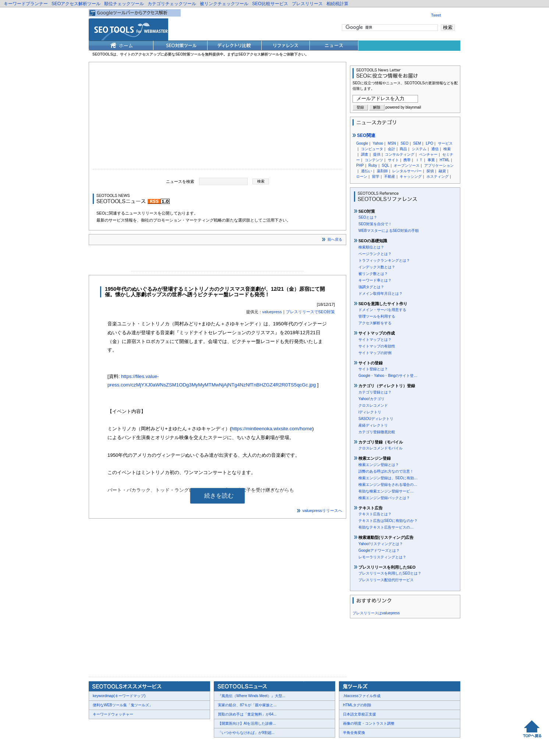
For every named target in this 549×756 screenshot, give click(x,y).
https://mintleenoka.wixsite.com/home (272, 429)
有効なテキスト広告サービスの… (386, 527)
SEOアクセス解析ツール (76, 4)
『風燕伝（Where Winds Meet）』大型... (252, 696)
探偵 (430, 171)
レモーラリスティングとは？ (382, 557)
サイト (393, 160)
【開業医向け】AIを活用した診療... (247, 723)
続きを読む (219, 496)
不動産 (390, 176)
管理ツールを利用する (377, 316)
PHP (360, 165)
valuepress (272, 312)
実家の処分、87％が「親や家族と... (247, 705)
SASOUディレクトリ (376, 419)
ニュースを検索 (180, 181)
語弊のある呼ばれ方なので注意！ (386, 471)
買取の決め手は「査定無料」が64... (247, 714)
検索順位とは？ (371, 247)
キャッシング (411, 176)
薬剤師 (382, 171)
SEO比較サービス (270, 4)
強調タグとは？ (371, 287)
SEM (417, 143)
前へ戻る (335, 239)
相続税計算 (337, 4)
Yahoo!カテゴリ (371, 399)
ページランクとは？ (375, 254)
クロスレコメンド (373, 405)
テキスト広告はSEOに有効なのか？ (388, 521)
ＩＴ (419, 160)
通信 (435, 149)
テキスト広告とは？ (375, 514)
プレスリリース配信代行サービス (386, 580)
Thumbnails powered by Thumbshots (224, 745)
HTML (445, 160)
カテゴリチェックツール (172, 4)
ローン (362, 176)
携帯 (407, 160)
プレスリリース (307, 4)
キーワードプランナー (26, 4)
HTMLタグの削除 (357, 705)
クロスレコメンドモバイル (380, 448)
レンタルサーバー (407, 171)
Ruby (373, 165)
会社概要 (102, 746)
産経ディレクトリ (373, 425)
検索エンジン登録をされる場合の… (388, 485)
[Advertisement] (217, 117)
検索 (447, 149)
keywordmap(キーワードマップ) (119, 696)
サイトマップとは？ (375, 340)
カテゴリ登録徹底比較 (377, 432)
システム (419, 149)
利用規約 (179, 746)
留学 (376, 176)
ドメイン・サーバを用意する (382, 310)
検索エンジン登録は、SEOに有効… (388, 478)
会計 (392, 149)
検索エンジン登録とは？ (379, 465)
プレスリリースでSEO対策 (310, 312)
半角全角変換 (354, 733)
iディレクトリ (370, 412)
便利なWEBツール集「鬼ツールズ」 (123, 705)
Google (362, 143)
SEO (405, 143)
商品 (403, 149)
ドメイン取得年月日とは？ (380, 294)
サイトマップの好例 (375, 353)
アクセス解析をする (375, 323)
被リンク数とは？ (373, 274)
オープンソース (407, 165)
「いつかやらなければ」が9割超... (246, 733)
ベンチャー (428, 154)
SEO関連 (364, 135)
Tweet (436, 15)
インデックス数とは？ (377, 267)
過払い (366, 171)
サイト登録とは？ (373, 369)
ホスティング (438, 176)
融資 (442, 171)
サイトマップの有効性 (377, 346)
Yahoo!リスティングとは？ (381, 544)
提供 (377, 154)
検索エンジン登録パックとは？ (384, 498)
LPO (429, 143)
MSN (392, 143)
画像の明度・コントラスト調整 (369, 723)
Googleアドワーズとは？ (379, 550)
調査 (365, 154)
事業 (431, 160)
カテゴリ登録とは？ (375, 392)
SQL (385, 165)
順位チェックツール (124, 4)
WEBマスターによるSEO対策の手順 (389, 231)
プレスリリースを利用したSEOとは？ (390, 573)
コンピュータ (372, 149)
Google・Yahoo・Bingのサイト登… (388, 376)
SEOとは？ (368, 217)
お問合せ (124, 746)
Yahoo (378, 143)
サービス (445, 143)
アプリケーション (439, 165)
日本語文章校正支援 (359, 714)
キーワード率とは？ (375, 280)
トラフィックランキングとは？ (384, 260)
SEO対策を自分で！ (375, 224)
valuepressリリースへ (322, 511)
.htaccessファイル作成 (362, 696)
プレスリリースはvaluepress (376, 613)
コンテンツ (374, 160)
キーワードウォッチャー (113, 714)
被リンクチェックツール (224, 4)
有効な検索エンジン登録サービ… (386, 491)
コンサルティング (400, 154)
